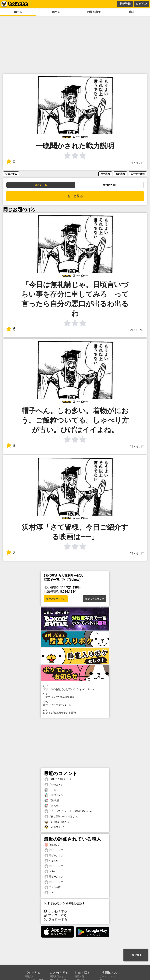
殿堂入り (29, 976)
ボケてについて (108, 976)
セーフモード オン (56, 599)
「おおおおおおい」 (57, 822)
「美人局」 (53, 806)
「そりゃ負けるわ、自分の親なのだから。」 (70, 811)
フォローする (55, 915)
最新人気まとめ (58, 976)
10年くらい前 (136, 162)
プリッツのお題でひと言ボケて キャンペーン (75, 688)
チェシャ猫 (53, 887)
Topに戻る (136, 955)
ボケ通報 (105, 174)
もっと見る (75, 196)
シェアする (11, 174)
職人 (132, 12)
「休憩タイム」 (55, 795)
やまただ (51, 861)
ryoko (50, 871)
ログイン (141, 4)
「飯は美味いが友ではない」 (62, 817)
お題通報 (120, 174)
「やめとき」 (54, 785)
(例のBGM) (52, 845)
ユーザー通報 (138, 174)
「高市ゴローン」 (56, 827)
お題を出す (94, 12)
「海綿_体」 (53, 801)
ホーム (18, 12)
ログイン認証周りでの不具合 (75, 711)
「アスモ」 (53, 790)
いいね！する (55, 911)
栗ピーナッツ (54, 850)
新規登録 (125, 4)
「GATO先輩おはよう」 (59, 779)
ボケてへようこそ (95, 599)
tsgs (49, 893)
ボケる (56, 12)
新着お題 (79, 976)
